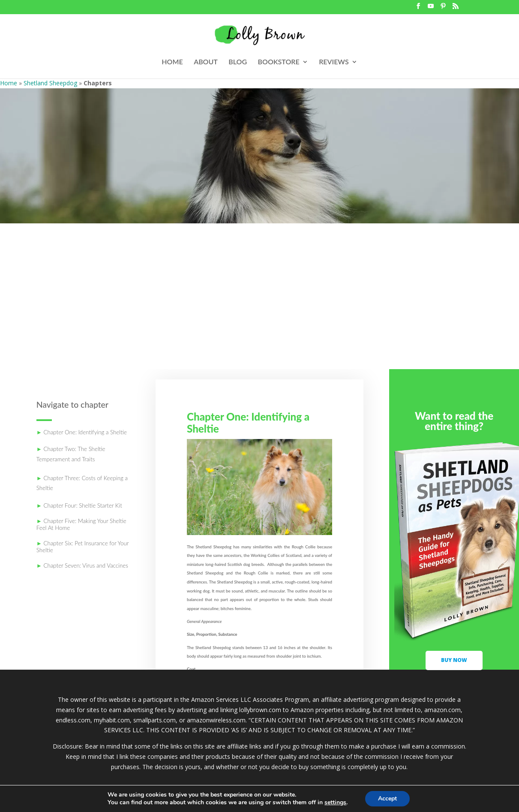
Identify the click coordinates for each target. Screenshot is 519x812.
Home (9, 83)
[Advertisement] (259, 305)
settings (335, 803)
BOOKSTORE (279, 62)
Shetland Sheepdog (50, 83)
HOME (172, 62)
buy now (454, 660)
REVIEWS (334, 62)
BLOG (238, 62)
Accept (387, 798)
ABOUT (206, 62)
